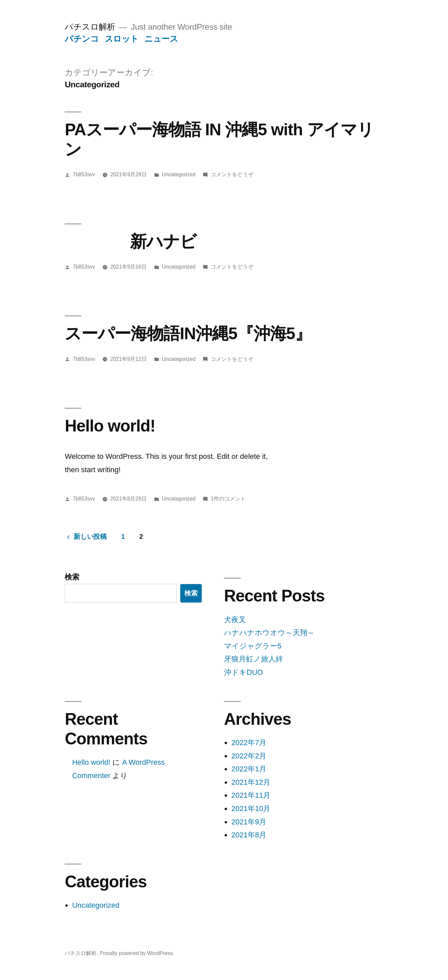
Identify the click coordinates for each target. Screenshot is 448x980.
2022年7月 (249, 743)
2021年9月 (249, 822)
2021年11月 (251, 795)
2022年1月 (249, 769)
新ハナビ (130, 241)
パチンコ (82, 39)
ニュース (161, 39)
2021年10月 (251, 809)
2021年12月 (251, 782)
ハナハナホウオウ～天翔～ (269, 633)
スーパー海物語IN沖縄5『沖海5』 (188, 333)
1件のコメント (228, 499)
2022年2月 (249, 756)
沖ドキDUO (243, 672)
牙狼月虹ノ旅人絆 (253, 659)
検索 (72, 577)
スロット (122, 39)
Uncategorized (179, 174)
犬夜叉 (235, 620)
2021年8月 (249, 835)
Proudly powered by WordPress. (137, 953)
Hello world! (110, 426)
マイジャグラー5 (253, 646)
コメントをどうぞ (232, 174)
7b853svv (84, 174)
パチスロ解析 (90, 27)
